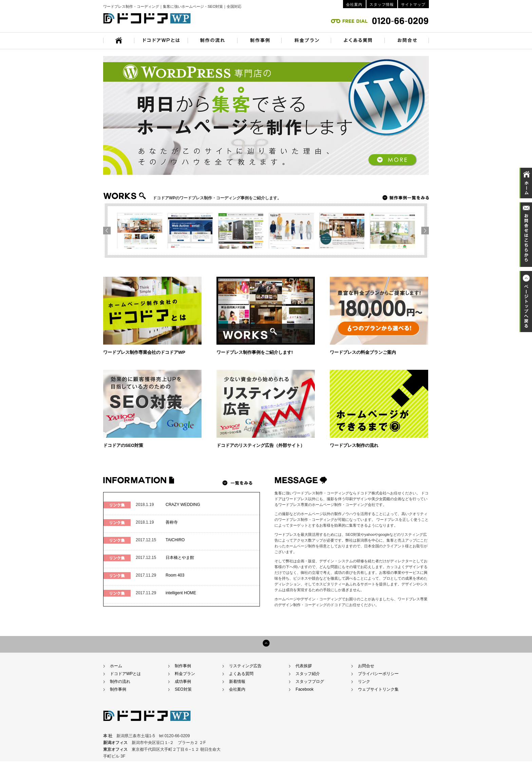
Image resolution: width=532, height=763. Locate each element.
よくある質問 (241, 674)
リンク (364, 682)
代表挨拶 (304, 666)
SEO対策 (183, 689)
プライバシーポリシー (378, 674)
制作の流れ (120, 682)
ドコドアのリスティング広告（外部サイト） (261, 445)
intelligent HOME (181, 593)
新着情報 (237, 682)
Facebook (305, 689)
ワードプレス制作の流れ (354, 445)
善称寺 (172, 522)
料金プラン (185, 674)
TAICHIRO (175, 540)
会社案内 (354, 4)
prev (423, 230)
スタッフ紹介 (308, 674)
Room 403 (175, 575)
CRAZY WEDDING (183, 505)
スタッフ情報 (382, 4)
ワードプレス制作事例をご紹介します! (255, 352)
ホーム (116, 666)
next (109, 230)
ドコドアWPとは (125, 674)
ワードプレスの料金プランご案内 (363, 352)
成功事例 (183, 682)
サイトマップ (413, 4)
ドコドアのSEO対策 (123, 445)
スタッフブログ (310, 682)
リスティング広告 (245, 666)
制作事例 (118, 689)
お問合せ (366, 666)
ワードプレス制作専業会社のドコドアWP (144, 352)
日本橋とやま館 (180, 558)
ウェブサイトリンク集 (378, 689)
